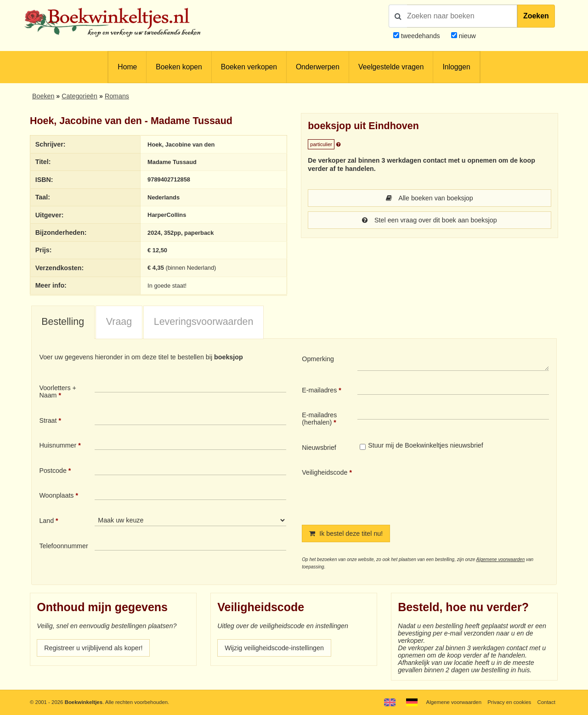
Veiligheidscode (325, 472)
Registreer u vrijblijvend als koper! (93, 648)
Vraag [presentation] (119, 322)
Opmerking (318, 359)
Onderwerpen (318, 67)
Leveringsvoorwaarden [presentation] (204, 322)
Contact (546, 702)
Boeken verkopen (249, 67)
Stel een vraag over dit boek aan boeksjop (429, 220)
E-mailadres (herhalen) (319, 419)
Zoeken (536, 16)
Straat (48, 420)
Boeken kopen (179, 67)
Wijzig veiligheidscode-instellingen (274, 648)
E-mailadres (319, 390)
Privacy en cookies (509, 702)
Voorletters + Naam (58, 392)
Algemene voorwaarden (501, 559)
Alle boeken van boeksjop (429, 198)
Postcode (53, 471)
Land (46, 521)
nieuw (466, 36)
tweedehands (421, 36)
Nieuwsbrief (319, 448)
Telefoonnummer (63, 546)
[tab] (63, 323)
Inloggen (456, 67)
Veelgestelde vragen (391, 67)
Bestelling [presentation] (63, 322)
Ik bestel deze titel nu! (346, 533)
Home (127, 67)
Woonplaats (56, 495)
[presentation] (434, 489)
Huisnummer (58, 445)
